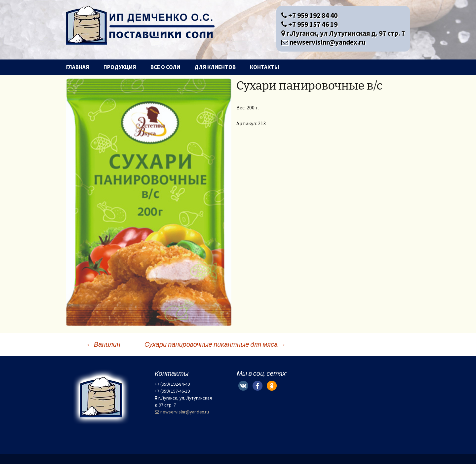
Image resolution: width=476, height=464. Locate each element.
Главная (78, 67)
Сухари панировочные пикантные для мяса (215, 344)
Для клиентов (215, 67)
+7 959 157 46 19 (309, 24)
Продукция (120, 67)
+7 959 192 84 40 (309, 15)
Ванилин (103, 344)
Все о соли (165, 67)
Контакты (264, 67)
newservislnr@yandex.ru (323, 42)
